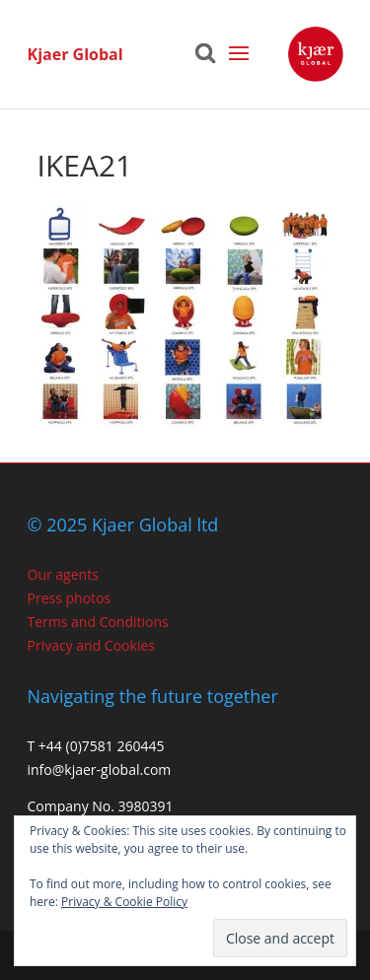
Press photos (70, 598)
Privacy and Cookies (91, 645)
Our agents (63, 574)
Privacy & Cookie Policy (124, 902)
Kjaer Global (75, 54)
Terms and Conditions (98, 622)
